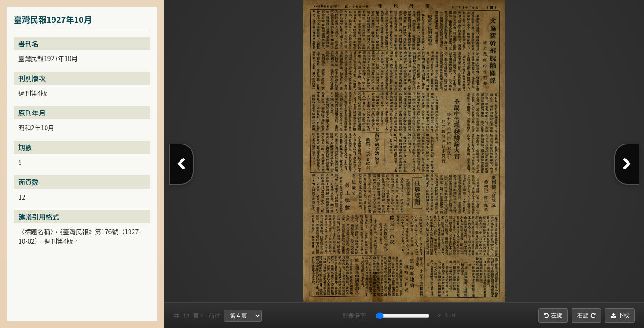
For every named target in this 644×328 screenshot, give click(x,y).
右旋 (586, 315)
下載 (620, 315)
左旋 (553, 315)
